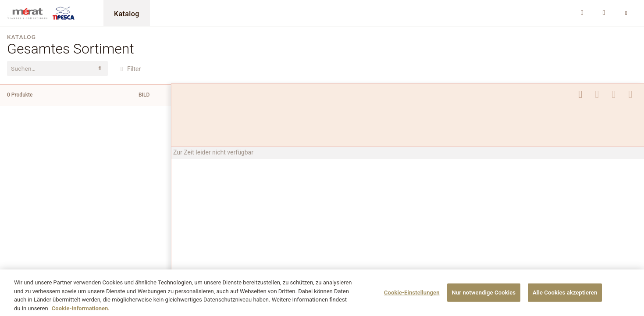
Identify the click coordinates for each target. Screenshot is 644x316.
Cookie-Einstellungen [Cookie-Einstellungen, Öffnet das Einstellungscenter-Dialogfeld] (412, 296)
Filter (129, 69)
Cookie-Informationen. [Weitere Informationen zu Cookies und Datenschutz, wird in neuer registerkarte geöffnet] (81, 312)
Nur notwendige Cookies (484, 296)
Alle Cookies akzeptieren (565, 296)
